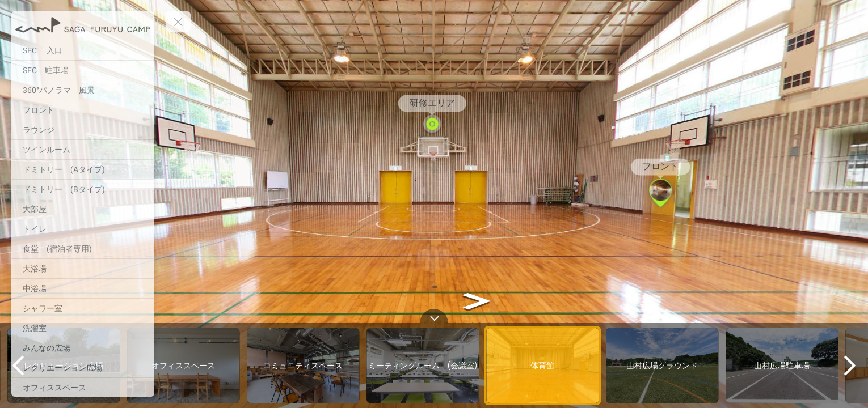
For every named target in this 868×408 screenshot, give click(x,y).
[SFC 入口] (83, 50)
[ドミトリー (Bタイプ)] (83, 189)
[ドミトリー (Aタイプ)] (83, 169)
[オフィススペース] (83, 388)
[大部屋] (83, 209)
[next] (850, 365)
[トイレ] (83, 229)
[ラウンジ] (83, 130)
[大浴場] (83, 269)
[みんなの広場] (83, 348)
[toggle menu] (178, 22)
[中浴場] (83, 288)
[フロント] (83, 110)
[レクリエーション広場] (83, 368)
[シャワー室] (83, 308)
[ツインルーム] (83, 150)
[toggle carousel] (434, 316)
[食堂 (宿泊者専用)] (83, 249)
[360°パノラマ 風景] (83, 90)
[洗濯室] (83, 328)
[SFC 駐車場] (83, 70)
